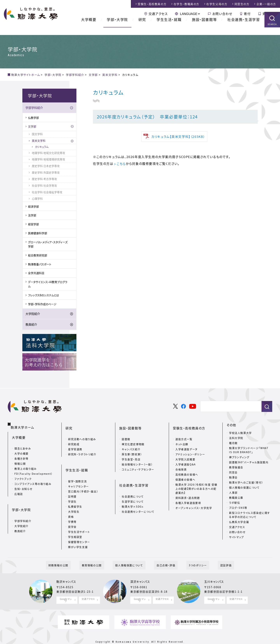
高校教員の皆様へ (187, 469)
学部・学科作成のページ (42, 305)
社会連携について (133, 485)
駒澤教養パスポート (40, 265)
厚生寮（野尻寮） (132, 449)
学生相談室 (75, 525)
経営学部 (33, 225)
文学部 (32, 127)
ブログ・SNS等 (238, 508)
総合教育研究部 (38, 256)
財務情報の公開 (71, 556)
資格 (71, 505)
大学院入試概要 (185, 454)
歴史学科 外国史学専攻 (46, 173)
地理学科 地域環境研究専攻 (49, 160)
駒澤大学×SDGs (133, 495)
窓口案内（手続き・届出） (83, 479)
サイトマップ (237, 538)
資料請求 (269, 14)
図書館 (126, 433)
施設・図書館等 (204, 27)
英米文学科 (39, 141)
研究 (142, 27)
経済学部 (33, 207)
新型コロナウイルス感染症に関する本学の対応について (250, 515)
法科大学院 (236, 438)
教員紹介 (31, 325)
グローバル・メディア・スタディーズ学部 (48, 245)
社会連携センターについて (138, 500)
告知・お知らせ (23, 485)
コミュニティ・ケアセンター (138, 464)
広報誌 (19, 490)
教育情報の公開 (99, 556)
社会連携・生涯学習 (244, 27)
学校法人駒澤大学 (240, 433)
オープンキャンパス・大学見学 (194, 502)
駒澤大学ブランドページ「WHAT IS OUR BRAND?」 (249, 451)
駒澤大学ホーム (23, 425)
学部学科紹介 (34, 108)
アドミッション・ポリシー (190, 449)
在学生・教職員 (186, 4)
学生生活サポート (79, 520)
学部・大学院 (117, 27)
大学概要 (89, 27)
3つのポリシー (190, 556)
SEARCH (272, 32)
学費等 (72, 510)
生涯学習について (133, 490)
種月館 (233, 443)
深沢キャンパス (141, 573)
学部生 (72, 490)
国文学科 (37, 135)
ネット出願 (182, 438)
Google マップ (66, 590)
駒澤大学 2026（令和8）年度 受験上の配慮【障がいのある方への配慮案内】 (196, 483)
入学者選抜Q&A (186, 459)
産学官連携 (75, 443)
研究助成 (74, 438)
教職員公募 (236, 498)
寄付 (247, 14)
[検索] (229, 407)
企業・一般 (266, 4)
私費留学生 (75, 495)
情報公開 (20, 459)
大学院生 (74, 500)
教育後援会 (236, 468)
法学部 (32, 216)
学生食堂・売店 (131, 454)
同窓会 (233, 473)
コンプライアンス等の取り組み (33, 480)
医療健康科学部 (38, 234)
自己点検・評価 (163, 556)
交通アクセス (158, 14)
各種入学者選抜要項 (188, 497)
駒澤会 (233, 478)
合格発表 (181, 464)
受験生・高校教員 (152, 4)
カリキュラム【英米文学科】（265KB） (178, 136)
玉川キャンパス (215, 573)
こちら (121, 164)
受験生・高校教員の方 (189, 426)
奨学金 (72, 515)
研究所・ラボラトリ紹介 (82, 449)
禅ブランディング (239, 458)
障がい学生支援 (78, 535)
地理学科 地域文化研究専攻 (49, 153)
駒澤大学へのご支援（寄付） (246, 483)
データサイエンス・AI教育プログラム (48, 285)
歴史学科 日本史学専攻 (46, 166)
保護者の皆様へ (185, 474)
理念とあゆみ (23, 444)
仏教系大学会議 (239, 522)
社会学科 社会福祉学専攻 (47, 193)
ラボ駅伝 (234, 503)
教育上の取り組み (26, 464)
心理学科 (37, 199)
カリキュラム (42, 147)
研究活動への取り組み (82, 433)
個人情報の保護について (244, 488)
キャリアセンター (78, 474)
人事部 (233, 493)
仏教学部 (33, 118)
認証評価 (213, 556)
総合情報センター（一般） (137, 459)
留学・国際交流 (77, 469)
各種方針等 (21, 454)
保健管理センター (79, 530)
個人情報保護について (132, 556)
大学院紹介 (33, 314)
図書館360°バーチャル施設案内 (249, 463)
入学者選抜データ (186, 443)
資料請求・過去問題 (188, 492)
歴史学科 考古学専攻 (44, 180)
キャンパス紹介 (131, 443)
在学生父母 (217, 4)
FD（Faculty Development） (34, 470)
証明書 (72, 485)
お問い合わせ (222, 14)
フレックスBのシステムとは (43, 296)
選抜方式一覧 (184, 433)
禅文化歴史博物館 (133, 438)
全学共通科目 (36, 274)
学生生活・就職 (169, 27)
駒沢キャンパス (67, 573)
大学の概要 (21, 449)
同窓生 (242, 4)
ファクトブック (23, 475)
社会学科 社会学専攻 (44, 186)
